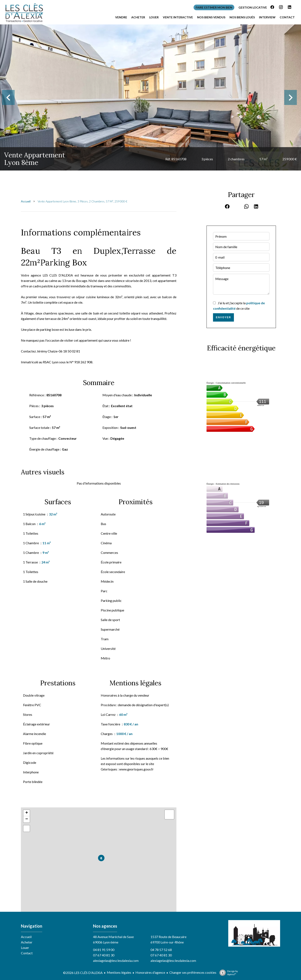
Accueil (26, 201)
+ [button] (27, 813)
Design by (228, 973)
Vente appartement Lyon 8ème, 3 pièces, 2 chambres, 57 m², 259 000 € (82, 201)
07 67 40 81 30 (104, 955)
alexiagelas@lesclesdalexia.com (116, 960)
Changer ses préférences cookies (193, 972)
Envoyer (224, 317)
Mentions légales (119, 972)
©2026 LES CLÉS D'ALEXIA (83, 973)
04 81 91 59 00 (104, 950)
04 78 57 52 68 (161, 950)
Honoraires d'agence (150, 972)
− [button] (27, 819)
